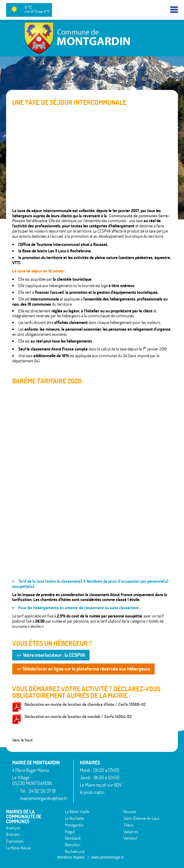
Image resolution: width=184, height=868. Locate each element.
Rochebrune (75, 852)
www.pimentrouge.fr (108, 857)
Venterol (130, 838)
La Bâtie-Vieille (77, 812)
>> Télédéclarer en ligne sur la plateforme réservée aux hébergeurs (83, 669)
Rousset (130, 812)
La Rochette (74, 818)
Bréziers (13, 834)
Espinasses (15, 841)
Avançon (13, 828)
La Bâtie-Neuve (18, 848)
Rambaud (73, 838)
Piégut (70, 832)
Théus (128, 825)
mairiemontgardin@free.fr (44, 798)
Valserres (131, 832)
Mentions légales (71, 857)
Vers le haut (22, 740)
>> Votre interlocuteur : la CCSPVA (51, 655)
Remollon (73, 845)
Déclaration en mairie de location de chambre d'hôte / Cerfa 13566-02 (85, 704)
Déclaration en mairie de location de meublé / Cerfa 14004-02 (78, 717)
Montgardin (74, 825)
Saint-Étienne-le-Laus (141, 818)
